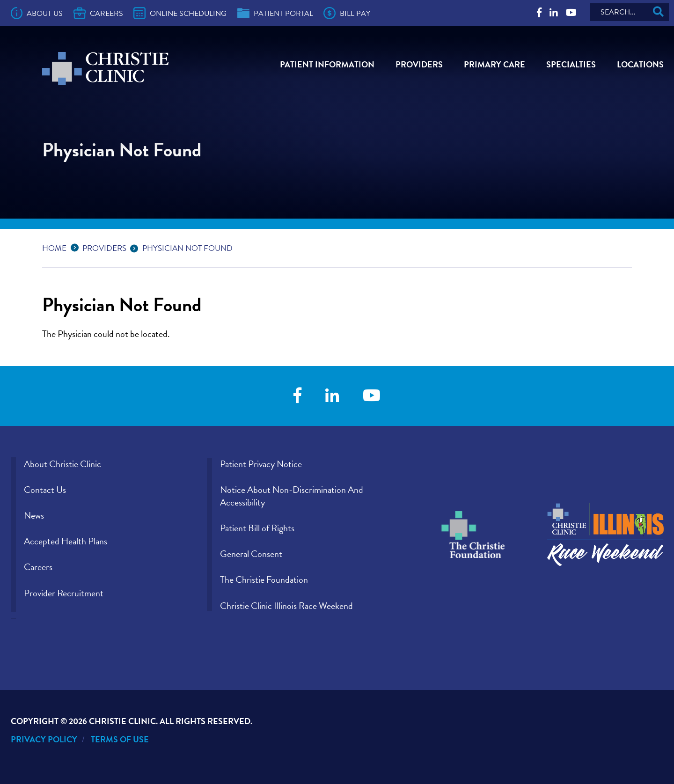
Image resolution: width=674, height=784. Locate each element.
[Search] (629, 12)
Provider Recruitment (64, 593)
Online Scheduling (180, 13)
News (34, 515)
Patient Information (327, 64)
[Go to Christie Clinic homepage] (105, 69)
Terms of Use (120, 739)
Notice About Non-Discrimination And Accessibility (292, 496)
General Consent (251, 554)
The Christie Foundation (264, 579)
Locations (640, 64)
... (77, 247)
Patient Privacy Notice (261, 464)
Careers (98, 13)
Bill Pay (347, 13)
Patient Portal (275, 13)
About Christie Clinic (62, 464)
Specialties (571, 64)
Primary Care (495, 64)
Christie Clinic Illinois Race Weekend (286, 606)
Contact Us (45, 490)
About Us (37, 13)
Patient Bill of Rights (257, 528)
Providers (419, 64)
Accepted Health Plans (66, 541)
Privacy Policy (44, 739)
